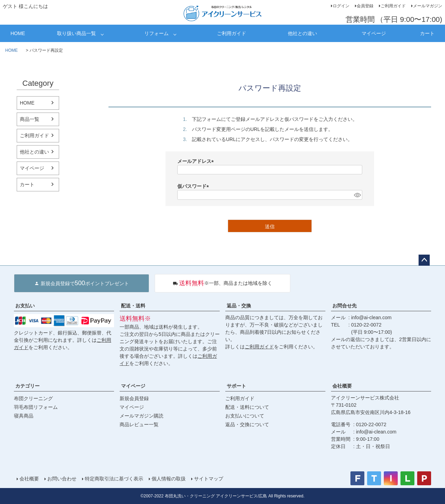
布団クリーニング (33, 398)
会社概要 (342, 386)
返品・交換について (247, 424)
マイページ (374, 33)
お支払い (25, 306)
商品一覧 (30, 119)
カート (427, 33)
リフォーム (156, 33)
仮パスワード (194, 186)
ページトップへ (424, 260)
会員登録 (365, 6)
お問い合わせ (62, 479)
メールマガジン (428, 6)
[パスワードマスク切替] (357, 195)
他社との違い (302, 33)
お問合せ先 (345, 306)
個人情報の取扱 (169, 479)
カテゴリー (27, 386)
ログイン (341, 6)
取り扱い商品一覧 (76, 33)
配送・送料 (133, 306)
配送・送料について (247, 407)
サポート (236, 386)
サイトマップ (209, 479)
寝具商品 (24, 416)
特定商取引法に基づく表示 (114, 479)
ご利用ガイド (393, 6)
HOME (18, 33)
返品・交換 (239, 306)
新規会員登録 (134, 398)
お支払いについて (245, 416)
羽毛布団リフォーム (36, 407)
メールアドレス (197, 161)
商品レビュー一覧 (139, 424)
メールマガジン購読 (141, 416)
